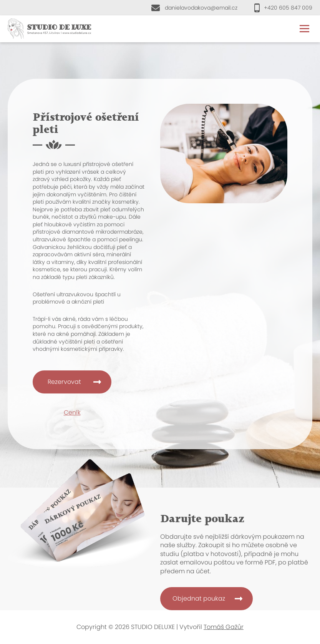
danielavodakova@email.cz (201, 8)
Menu (304, 29)
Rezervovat (64, 382)
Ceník (72, 412)
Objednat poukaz (199, 598)
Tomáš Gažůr (224, 627)
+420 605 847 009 (288, 8)
